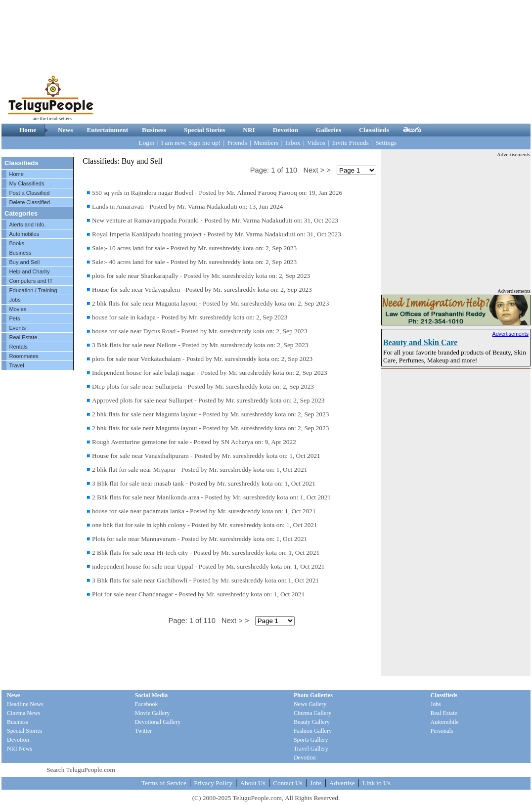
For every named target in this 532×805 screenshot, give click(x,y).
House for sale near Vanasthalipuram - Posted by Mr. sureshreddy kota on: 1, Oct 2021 (206, 456)
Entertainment (107, 130)
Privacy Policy (213, 783)
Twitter (143, 731)
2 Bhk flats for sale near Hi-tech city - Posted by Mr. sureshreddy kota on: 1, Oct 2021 (206, 553)
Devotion (286, 130)
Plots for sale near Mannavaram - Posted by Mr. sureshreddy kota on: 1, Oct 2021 (199, 539)
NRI (249, 130)
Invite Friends (350, 143)
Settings (386, 143)
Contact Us (288, 783)
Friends (237, 143)
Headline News (25, 704)
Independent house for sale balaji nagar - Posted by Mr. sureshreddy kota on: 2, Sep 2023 (210, 373)
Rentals (19, 347)
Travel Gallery (311, 749)
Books (17, 243)
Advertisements (510, 334)
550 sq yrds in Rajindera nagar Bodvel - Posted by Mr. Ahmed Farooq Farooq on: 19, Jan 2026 (217, 193)
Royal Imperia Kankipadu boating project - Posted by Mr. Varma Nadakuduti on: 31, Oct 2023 (217, 234)
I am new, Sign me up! (191, 143)
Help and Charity (30, 271)
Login (147, 143)
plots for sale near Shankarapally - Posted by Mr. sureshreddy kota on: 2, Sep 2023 (201, 276)
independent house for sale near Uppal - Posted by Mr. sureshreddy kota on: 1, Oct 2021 (208, 566)
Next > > (317, 170)
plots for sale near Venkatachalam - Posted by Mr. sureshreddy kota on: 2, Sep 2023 (202, 359)
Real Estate (23, 337)
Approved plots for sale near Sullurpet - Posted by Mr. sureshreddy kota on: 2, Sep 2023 (208, 400)
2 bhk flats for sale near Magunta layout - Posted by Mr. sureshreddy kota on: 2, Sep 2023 (210, 303)
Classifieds (374, 130)
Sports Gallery (311, 740)
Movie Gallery (152, 713)
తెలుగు (412, 130)
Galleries (329, 130)
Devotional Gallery (158, 722)
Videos (316, 143)
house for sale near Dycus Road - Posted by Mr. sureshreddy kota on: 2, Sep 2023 (200, 331)
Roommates (24, 356)
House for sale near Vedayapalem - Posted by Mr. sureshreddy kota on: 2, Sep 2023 (202, 290)
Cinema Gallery (312, 713)
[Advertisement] (460, 62)
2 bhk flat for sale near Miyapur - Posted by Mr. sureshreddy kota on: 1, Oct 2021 (199, 470)
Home (28, 130)
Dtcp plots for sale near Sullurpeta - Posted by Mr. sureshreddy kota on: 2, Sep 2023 (203, 386)
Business (154, 130)
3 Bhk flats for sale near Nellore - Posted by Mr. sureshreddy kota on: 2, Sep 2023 (200, 345)
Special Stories (204, 130)
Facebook (147, 704)
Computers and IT (31, 281)
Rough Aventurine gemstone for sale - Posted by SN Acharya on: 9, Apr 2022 (194, 442)
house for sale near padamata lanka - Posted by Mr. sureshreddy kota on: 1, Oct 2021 (204, 511)
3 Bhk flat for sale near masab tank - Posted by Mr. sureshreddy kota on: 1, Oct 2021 (204, 483)
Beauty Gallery (312, 722)
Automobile (445, 722)
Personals (442, 731)
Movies (18, 309)
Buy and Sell (25, 262)
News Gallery (310, 704)
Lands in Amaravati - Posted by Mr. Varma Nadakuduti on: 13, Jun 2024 (187, 206)
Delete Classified (30, 202)
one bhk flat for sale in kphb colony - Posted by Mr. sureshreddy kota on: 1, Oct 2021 (205, 525)
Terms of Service (164, 783)
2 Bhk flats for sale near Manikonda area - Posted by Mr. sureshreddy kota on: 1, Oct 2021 (211, 497)
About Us (252, 783)
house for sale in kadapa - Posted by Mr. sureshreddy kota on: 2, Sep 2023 (190, 317)
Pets (15, 318)
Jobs (15, 300)
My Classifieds (27, 183)
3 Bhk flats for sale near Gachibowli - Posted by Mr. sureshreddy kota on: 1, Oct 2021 (205, 580)
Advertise (342, 783)
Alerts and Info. (28, 224)
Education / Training (33, 290)
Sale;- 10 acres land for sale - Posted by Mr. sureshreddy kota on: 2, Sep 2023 (194, 248)
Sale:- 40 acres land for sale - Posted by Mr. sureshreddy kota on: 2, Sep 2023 (194, 262)
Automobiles (24, 234)
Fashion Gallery (313, 731)
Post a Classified (30, 193)
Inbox (293, 143)
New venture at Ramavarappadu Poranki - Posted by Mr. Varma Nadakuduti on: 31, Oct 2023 (215, 220)
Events (18, 328)
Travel (17, 365)
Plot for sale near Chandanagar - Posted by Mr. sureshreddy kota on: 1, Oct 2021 (198, 594)
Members (266, 143)
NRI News (20, 749)
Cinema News (24, 713)
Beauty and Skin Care (420, 342)
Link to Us (377, 783)
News (65, 130)
